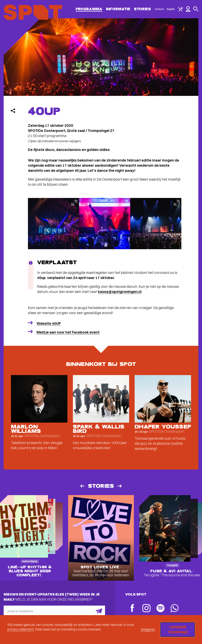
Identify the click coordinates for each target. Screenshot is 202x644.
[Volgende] (120, 486)
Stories (142, 9)
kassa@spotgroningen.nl (120, 292)
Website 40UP (49, 323)
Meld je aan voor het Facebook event (68, 332)
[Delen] (13, 111)
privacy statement (20, 629)
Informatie (118, 9)
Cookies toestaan (178, 629)
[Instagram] (146, 609)
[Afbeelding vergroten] (54, 224)
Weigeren (148, 629)
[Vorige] (82, 486)
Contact (159, 9)
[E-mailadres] (54, 611)
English (171, 9)
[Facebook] (132, 608)
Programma (89, 9)
